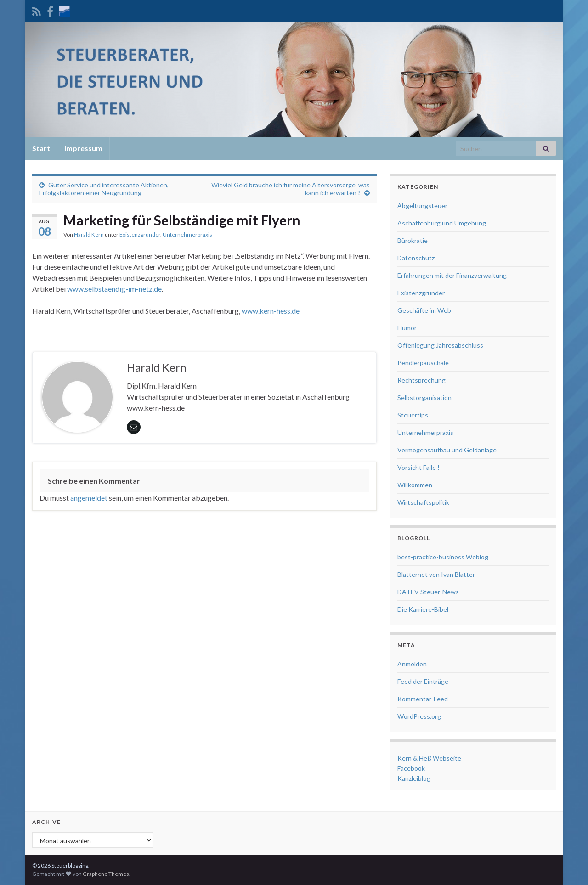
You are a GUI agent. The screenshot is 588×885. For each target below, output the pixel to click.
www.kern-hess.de (271, 311)
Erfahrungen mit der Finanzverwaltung (452, 275)
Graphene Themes (106, 874)
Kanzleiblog (414, 778)
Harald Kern (89, 234)
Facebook (411, 768)
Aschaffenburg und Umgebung (442, 223)
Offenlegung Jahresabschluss (440, 345)
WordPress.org (419, 716)
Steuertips (413, 415)
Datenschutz (416, 258)
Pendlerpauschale (423, 363)
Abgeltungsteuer (422, 206)
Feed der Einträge (423, 681)
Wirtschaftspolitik (423, 502)
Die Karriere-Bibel (423, 609)
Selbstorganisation (424, 397)
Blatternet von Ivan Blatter (436, 574)
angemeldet (89, 498)
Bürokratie (413, 240)
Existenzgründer (140, 234)
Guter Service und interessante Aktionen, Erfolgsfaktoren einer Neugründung (104, 189)
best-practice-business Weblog (443, 557)
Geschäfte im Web (424, 310)
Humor (407, 328)
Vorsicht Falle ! (418, 467)
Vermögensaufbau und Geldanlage (447, 450)
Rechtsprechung (421, 380)
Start (41, 148)
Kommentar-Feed (423, 699)
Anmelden (412, 664)
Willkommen (415, 485)
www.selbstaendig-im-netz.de (114, 289)
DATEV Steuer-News (428, 592)
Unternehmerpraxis (187, 234)
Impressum (83, 148)
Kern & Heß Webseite (429, 758)
